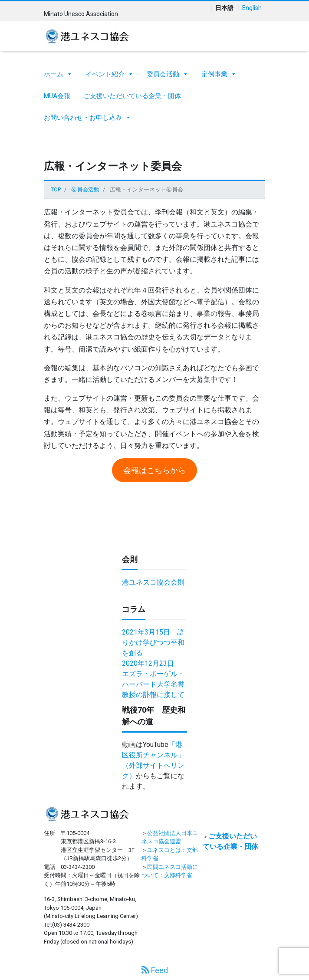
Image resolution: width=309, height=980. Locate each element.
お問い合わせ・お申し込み (87, 115)
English (252, 8)
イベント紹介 (110, 72)
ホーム (58, 72)
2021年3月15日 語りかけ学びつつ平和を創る (153, 643)
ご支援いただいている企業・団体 (132, 96)
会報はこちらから (154, 470)
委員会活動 (168, 72)
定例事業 (219, 72)
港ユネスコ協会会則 (153, 582)
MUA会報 (57, 96)
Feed (155, 970)
